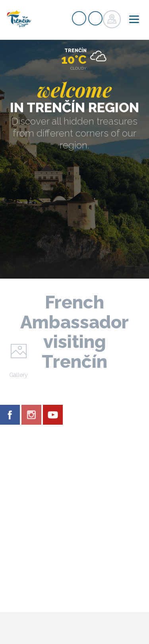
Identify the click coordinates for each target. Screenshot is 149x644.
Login (95, 18)
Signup (79, 18)
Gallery (18, 375)
